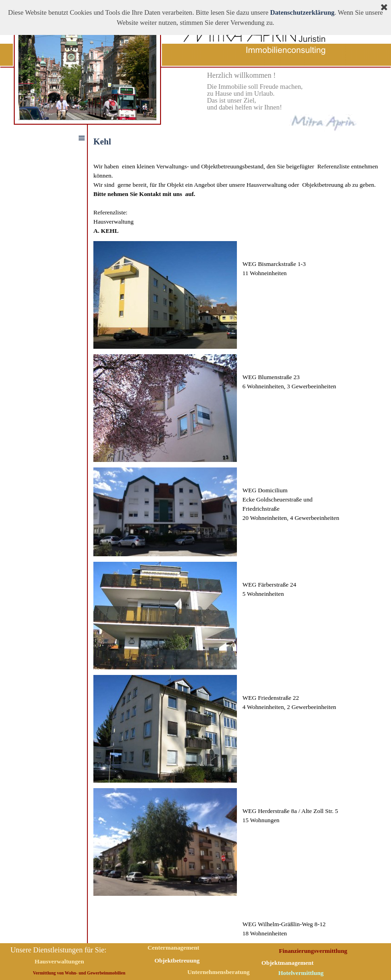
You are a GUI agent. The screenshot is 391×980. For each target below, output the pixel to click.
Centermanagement (174, 948)
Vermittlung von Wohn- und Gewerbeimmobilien (79, 973)
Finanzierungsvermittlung (313, 951)
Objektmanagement (287, 963)
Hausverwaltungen (59, 961)
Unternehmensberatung (218, 972)
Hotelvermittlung (301, 973)
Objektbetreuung (177, 960)
